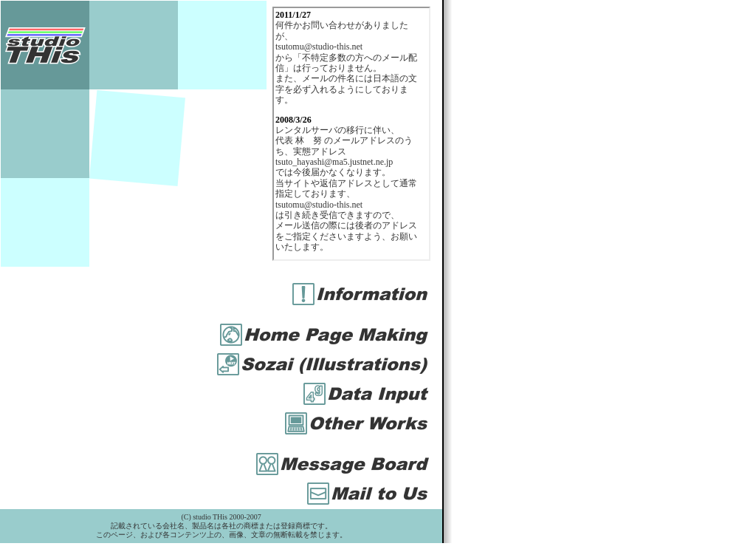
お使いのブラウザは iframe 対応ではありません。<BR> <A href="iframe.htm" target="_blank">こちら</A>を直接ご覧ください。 (351, 134)
